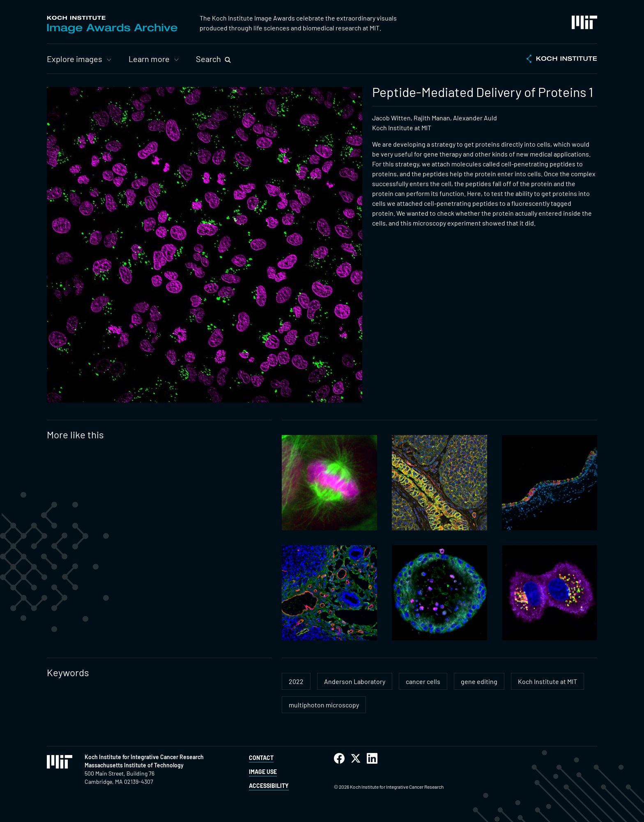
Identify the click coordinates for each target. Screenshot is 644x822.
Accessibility (269, 786)
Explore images (75, 59)
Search (208, 59)
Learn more (149, 59)
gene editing (479, 681)
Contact (261, 758)
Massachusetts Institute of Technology (134, 765)
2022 (296, 681)
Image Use (263, 772)
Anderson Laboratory (355, 681)
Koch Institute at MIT (547, 681)
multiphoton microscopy (324, 705)
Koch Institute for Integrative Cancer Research (144, 757)
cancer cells (423, 681)
